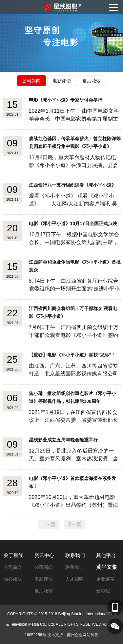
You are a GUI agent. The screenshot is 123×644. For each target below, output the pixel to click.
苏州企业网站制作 (83, 635)
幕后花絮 (92, 81)
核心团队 (13, 579)
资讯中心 (44, 555)
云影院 (103, 591)
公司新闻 (31, 81)
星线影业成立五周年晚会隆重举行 (63, 440)
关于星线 (13, 555)
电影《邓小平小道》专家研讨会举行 (66, 100)
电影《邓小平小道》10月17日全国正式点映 (73, 223)
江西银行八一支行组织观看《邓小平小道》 (72, 185)
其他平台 (106, 555)
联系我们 (75, 555)
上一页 (49, 524)
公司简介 (13, 567)
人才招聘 (74, 579)
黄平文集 (107, 567)
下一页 (74, 524)
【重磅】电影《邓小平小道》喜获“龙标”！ (72, 355)
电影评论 (62, 81)
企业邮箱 (105, 579)
